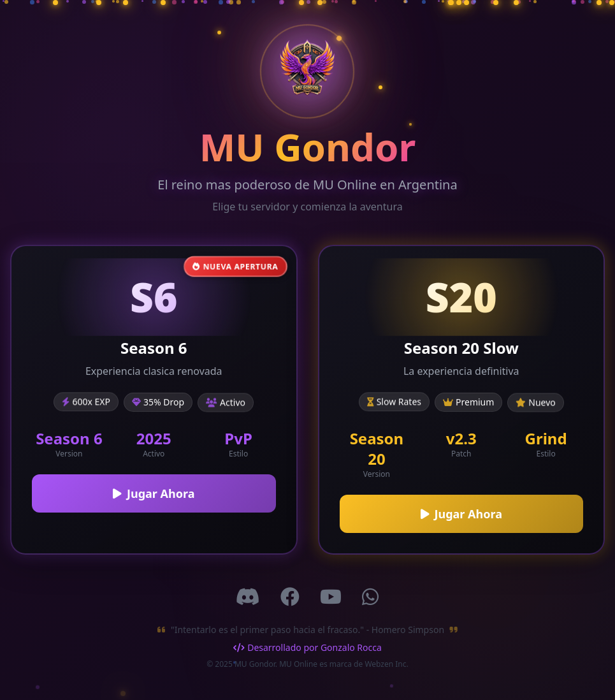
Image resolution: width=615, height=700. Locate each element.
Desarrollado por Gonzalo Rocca (307, 647)
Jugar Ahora (154, 493)
